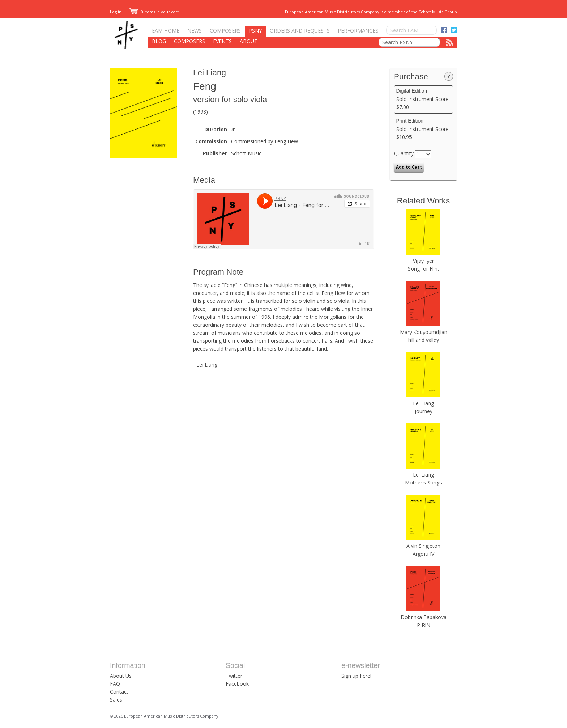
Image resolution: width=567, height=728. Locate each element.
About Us (121, 676)
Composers (225, 31)
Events (222, 41)
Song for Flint (424, 269)
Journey (424, 411)
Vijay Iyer (423, 261)
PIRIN (424, 625)
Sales (116, 700)
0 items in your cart (154, 12)
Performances (358, 31)
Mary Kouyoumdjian (424, 332)
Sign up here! (356, 676)
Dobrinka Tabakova (424, 617)
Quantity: (404, 153)
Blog (159, 41)
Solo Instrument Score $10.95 (424, 129)
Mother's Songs (423, 482)
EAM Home (166, 31)
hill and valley (424, 340)
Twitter (234, 676)
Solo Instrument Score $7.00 (424, 99)
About (249, 41)
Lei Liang (210, 73)
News (195, 31)
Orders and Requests (300, 31)
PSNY (255, 31)
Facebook (237, 684)
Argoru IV (423, 554)
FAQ (115, 684)
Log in (116, 12)
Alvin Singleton (423, 546)
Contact (119, 692)
